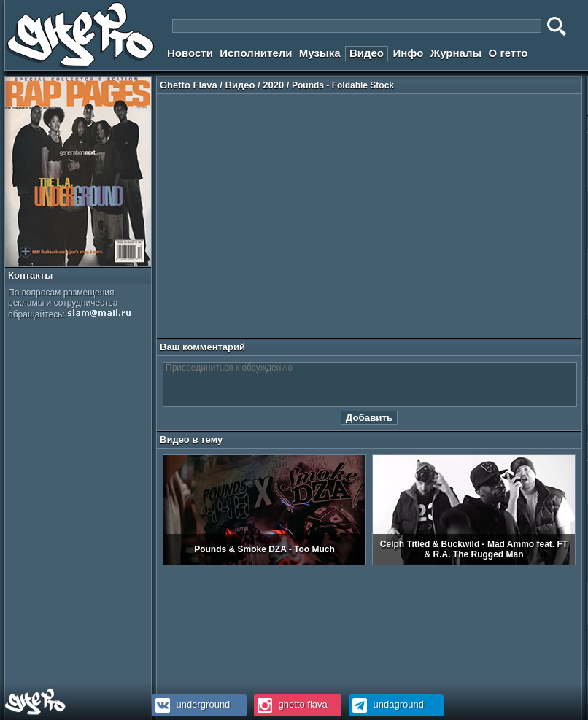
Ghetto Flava (189, 85)
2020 (273, 85)
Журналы (456, 53)
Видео (367, 53)
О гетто (508, 53)
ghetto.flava (291, 704)
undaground (386, 704)
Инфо (408, 53)
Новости (190, 53)
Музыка (320, 53)
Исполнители (256, 53)
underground (191, 704)
